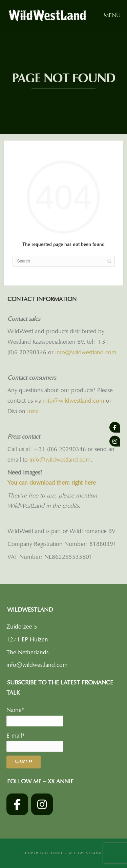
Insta (33, 411)
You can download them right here (52, 483)
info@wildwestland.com (86, 352)
